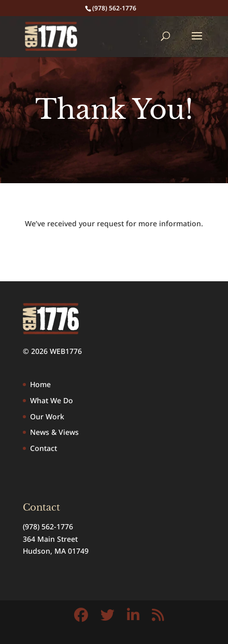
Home (40, 384)
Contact (44, 448)
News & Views (54, 432)
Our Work (47, 416)
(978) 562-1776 (48, 526)
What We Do (52, 400)
